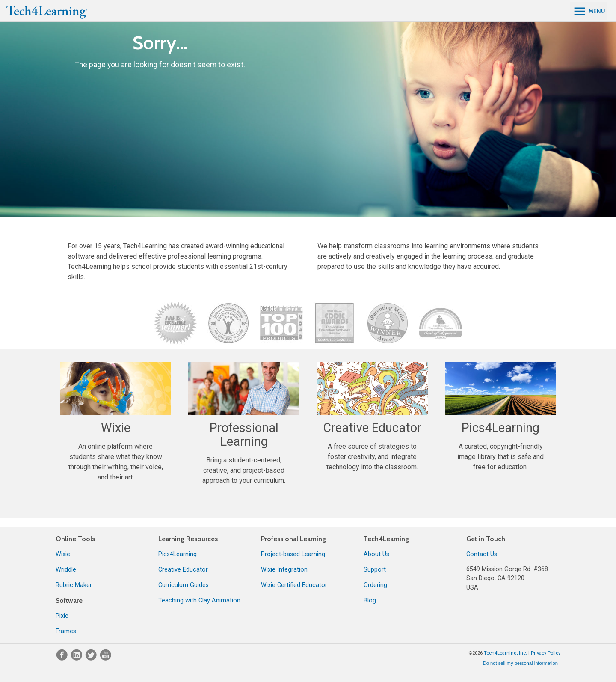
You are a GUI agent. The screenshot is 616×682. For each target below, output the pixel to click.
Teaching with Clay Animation (199, 600)
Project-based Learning (293, 554)
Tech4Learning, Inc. (505, 653)
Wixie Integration (284, 570)
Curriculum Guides (184, 585)
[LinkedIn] (77, 659)
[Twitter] (92, 659)
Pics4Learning (178, 554)
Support (375, 570)
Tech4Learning (386, 539)
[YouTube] (106, 659)
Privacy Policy (546, 653)
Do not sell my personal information (520, 663)
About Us (376, 554)
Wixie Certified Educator (294, 585)
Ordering (375, 585)
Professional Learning (293, 539)
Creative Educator (183, 570)
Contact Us (482, 554)
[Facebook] (63, 659)
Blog (370, 600)
